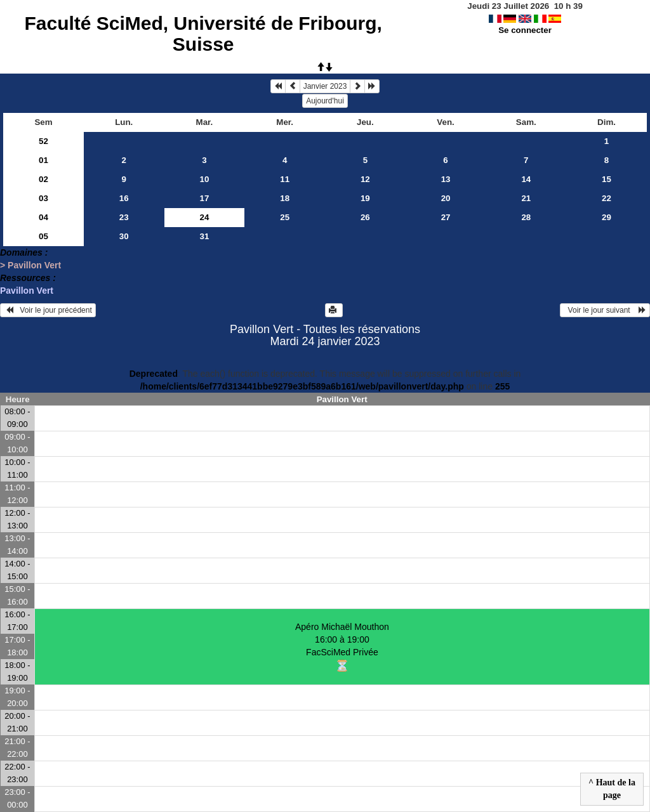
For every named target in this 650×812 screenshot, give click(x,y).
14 (526, 179)
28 (526, 217)
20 (446, 198)
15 (607, 179)
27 (446, 217)
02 (43, 179)
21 (526, 198)
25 (285, 217)
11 (285, 179)
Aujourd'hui (325, 101)
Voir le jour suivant (605, 310)
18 (285, 198)
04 (43, 217)
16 (124, 198)
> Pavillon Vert (30, 265)
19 (365, 198)
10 (205, 179)
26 (365, 217)
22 (607, 198)
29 (607, 217)
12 (365, 179)
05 (43, 236)
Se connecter (525, 30)
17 (205, 198)
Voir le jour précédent (48, 310)
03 (43, 198)
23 (124, 217)
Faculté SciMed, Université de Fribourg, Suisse (203, 34)
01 (43, 160)
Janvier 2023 (325, 86)
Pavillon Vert (27, 291)
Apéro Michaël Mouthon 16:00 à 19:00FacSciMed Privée (342, 647)
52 (43, 141)
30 (124, 236)
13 (446, 179)
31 (205, 236)
